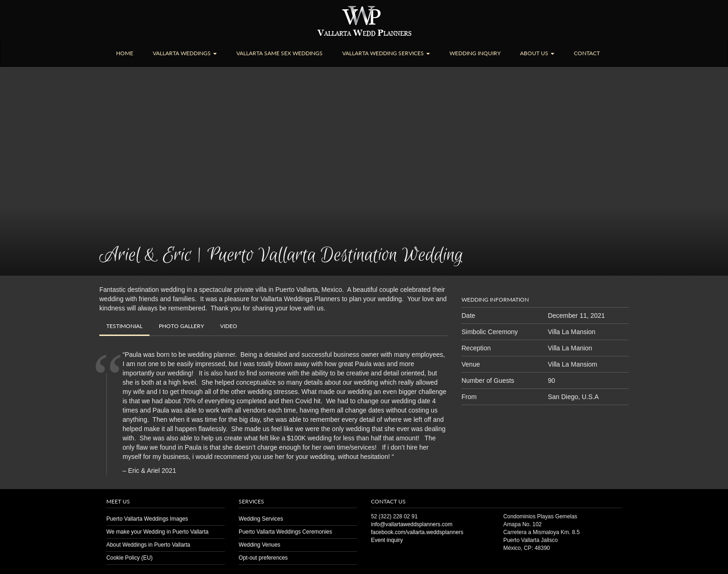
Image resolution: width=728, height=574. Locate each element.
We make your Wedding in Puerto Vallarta (157, 532)
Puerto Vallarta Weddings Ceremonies (285, 532)
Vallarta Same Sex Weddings (279, 53)
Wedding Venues (260, 545)
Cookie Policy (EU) (130, 558)
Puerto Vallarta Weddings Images (147, 519)
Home (125, 53)
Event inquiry (387, 540)
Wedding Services (261, 519)
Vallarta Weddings (185, 53)
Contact (587, 53)
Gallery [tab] (181, 326)
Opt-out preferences (263, 558)
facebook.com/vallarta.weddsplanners (417, 532)
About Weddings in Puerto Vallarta (148, 545)
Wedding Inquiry (475, 53)
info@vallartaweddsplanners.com (412, 524)
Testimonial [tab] (124, 326)
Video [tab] (229, 326)
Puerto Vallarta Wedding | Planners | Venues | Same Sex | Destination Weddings (364, 21)
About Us (537, 53)
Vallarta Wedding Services (386, 53)
